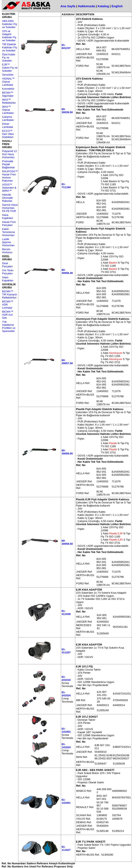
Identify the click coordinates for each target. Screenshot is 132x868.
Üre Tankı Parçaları (8, 272)
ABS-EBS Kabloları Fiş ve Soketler (9, 24)
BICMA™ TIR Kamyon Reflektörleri (9, 294)
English (117, 6)
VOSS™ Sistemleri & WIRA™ (9, 188)
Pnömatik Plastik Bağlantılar (8, 164)
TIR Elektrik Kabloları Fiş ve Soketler (9, 47)
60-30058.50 (67, 452)
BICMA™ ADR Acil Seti (8, 315)
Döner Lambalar (8, 125)
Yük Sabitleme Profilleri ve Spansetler (9, 326)
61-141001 (66, 801)
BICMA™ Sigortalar (8, 94)
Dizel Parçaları (7, 265)
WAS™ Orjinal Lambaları (8, 110)
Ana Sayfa (68, 6)
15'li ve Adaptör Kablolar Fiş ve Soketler (9, 36)
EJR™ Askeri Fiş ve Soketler (10, 68)
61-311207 (66, 651)
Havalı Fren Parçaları (9, 224)
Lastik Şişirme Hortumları (8, 242)
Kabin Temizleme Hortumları (8, 232)
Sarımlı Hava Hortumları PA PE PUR (10, 208)
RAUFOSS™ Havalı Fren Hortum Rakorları (10, 176)
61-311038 (66, 612)
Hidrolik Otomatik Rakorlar (7, 198)
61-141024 (66, 746)
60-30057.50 (67, 362)
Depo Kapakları (8, 279)
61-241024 (66, 694)
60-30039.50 (67, 111)
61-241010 (66, 678)
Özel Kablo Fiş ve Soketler (9, 58)
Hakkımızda (87, 6)
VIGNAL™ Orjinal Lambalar (8, 82)
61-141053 (66, 730)
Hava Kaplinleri (8, 216)
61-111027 (66, 848)
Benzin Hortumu (7, 251)
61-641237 (66, 46)
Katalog (103, 6)
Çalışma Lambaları (8, 118)
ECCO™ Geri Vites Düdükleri (8, 134)
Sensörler (8, 75)
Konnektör (8, 89)
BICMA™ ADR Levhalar (8, 305)
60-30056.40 (67, 271)
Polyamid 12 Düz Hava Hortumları (9, 154)
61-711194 (66, 186)
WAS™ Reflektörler (9, 101)
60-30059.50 (67, 542)
